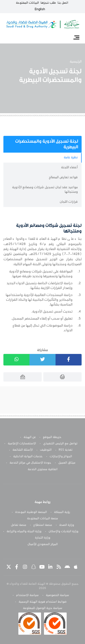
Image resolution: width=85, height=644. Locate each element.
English (40, 9)
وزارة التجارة (43, 538)
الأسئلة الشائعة (23, 450)
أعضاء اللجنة (69, 167)
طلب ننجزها (48, 3)
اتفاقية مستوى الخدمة (43, 469)
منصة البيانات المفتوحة (42, 519)
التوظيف (46, 450)
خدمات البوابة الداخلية (28, 457)
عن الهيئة (30, 437)
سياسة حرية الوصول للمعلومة (43, 608)
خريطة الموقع (52, 437)
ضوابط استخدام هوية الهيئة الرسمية (43, 602)
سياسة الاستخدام (27, 595)
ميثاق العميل (67, 463)
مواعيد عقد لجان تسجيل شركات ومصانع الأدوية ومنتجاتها (45, 190)
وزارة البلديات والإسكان (63, 531)
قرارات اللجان (69, 202)
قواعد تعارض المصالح (63, 177)
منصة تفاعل (19, 525)
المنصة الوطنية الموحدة (31, 512)
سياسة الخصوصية (57, 595)
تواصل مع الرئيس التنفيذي (60, 444)
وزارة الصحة (67, 525)
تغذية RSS (66, 450)
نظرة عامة (71, 157)
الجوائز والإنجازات (61, 457)
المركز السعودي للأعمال (43, 544)
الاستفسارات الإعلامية (22, 444)
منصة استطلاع (43, 525)
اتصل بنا (63, 3)
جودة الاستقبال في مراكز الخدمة (30, 463)
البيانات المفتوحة (27, 3)
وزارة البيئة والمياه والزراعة (24, 531)
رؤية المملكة (62, 512)
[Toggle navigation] (76, 37)
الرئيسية (76, 62)
